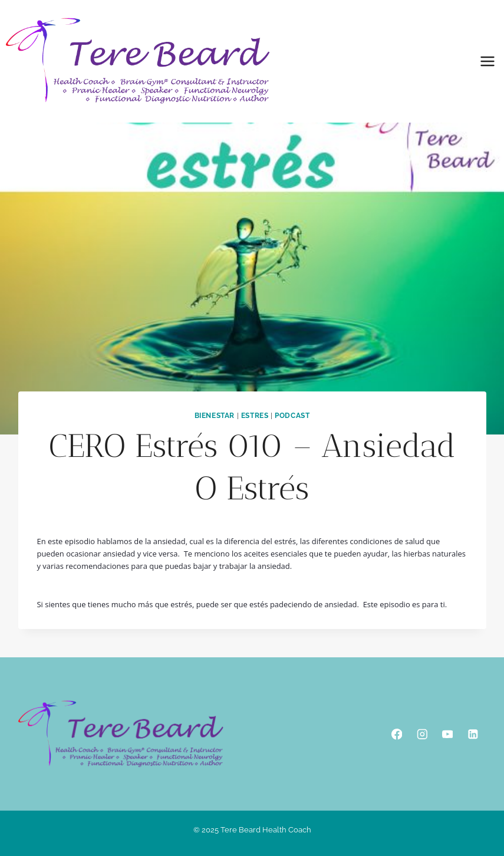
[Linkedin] (472, 734)
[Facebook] (396, 734)
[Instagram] (422, 734)
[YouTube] (447, 734)
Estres (255, 416)
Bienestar (215, 416)
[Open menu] (487, 61)
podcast (292, 416)
